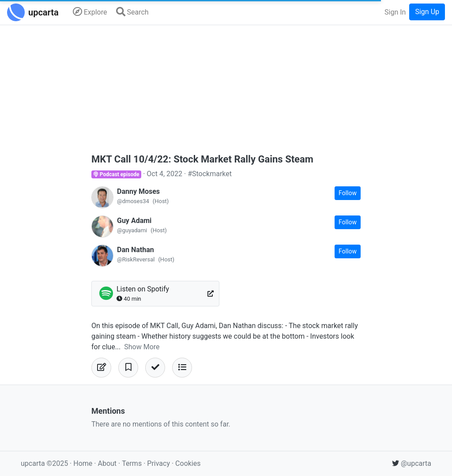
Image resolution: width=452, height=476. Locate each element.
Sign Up (427, 12)
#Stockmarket (210, 174)
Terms (133, 463)
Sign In (395, 12)
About (107, 463)
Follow (348, 193)
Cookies (188, 463)
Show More (142, 347)
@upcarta (412, 463)
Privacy (159, 463)
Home (83, 463)
